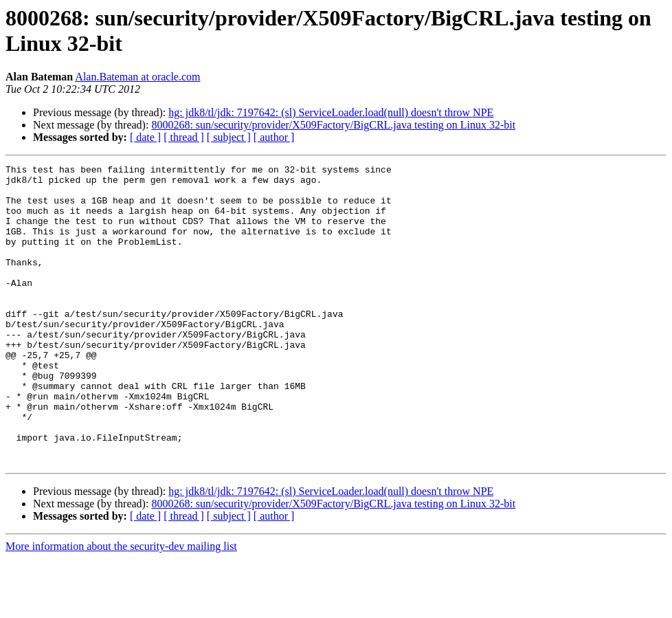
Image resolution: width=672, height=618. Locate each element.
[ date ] (145, 137)
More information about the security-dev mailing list (121, 606)
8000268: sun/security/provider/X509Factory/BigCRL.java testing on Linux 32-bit (333, 125)
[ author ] (274, 137)
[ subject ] (229, 137)
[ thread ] (184, 137)
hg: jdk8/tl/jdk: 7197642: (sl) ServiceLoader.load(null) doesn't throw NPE (331, 112)
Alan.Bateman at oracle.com (137, 77)
